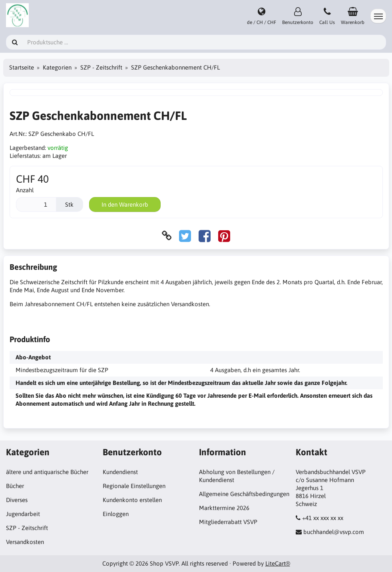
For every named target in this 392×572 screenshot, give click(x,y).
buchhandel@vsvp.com (334, 532)
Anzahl (25, 190)
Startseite (22, 67)
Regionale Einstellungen (134, 486)
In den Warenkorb (125, 204)
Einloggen (116, 514)
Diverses (17, 500)
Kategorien (57, 67)
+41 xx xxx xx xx (323, 518)
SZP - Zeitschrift (101, 67)
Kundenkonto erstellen (132, 500)
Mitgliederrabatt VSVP (228, 522)
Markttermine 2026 (224, 508)
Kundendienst (120, 472)
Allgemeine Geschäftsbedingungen (244, 494)
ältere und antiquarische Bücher (47, 472)
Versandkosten (25, 542)
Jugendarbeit (23, 514)
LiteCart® (278, 563)
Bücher (15, 486)
